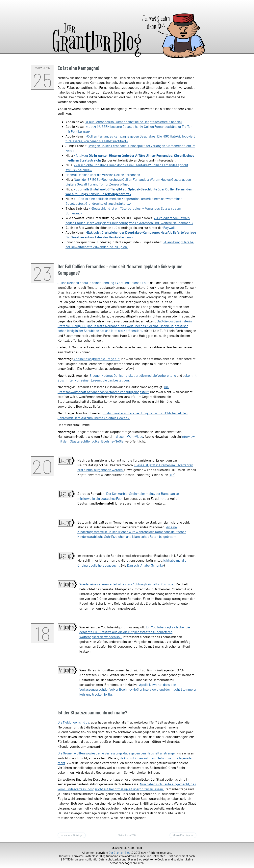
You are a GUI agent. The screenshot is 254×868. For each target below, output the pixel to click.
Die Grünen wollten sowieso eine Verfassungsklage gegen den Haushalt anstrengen (117, 753)
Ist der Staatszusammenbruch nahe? (92, 712)
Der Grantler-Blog (120, 853)
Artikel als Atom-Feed (127, 848)
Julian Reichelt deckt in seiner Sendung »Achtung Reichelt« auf (103, 283)
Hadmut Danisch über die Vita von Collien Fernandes (103, 175)
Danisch (133, 565)
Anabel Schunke (152, 565)
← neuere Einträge (72, 835)
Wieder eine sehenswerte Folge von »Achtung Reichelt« (119, 584)
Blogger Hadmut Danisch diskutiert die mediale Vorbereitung (133, 375)
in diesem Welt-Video (128, 436)
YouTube (167, 584)
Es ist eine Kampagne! (78, 68)
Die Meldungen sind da (73, 722)
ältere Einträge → (183, 835)
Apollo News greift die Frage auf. (97, 359)
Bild (171, 475)
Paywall (169, 228)
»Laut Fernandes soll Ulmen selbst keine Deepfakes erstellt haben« (134, 122)
